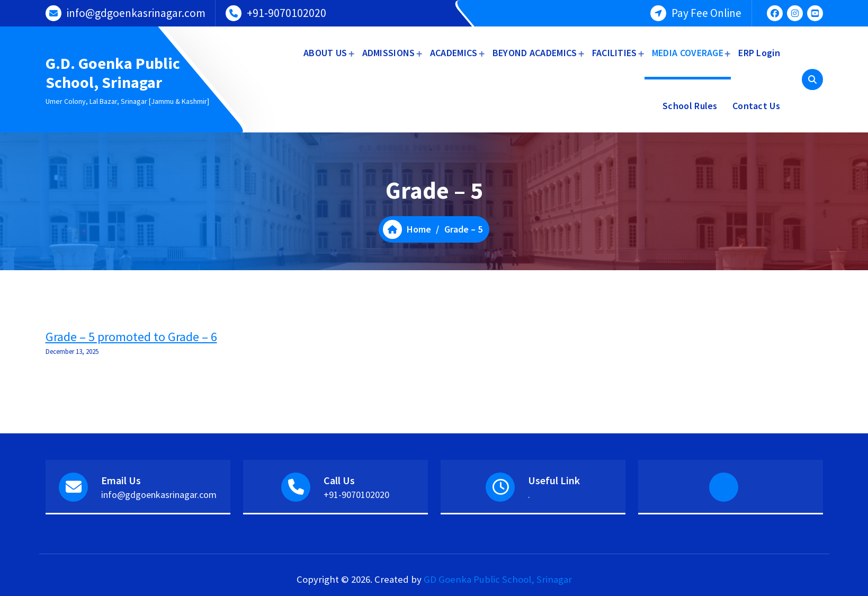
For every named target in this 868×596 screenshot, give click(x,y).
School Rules (690, 106)
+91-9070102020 (287, 13)
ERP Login (759, 53)
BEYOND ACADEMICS (535, 53)
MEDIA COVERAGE (688, 53)
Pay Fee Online (706, 13)
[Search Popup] (812, 79)
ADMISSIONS (389, 53)
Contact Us (756, 106)
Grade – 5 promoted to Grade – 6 (131, 337)
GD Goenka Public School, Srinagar (498, 579)
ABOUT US (325, 53)
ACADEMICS (454, 53)
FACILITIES (615, 53)
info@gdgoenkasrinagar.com (136, 13)
